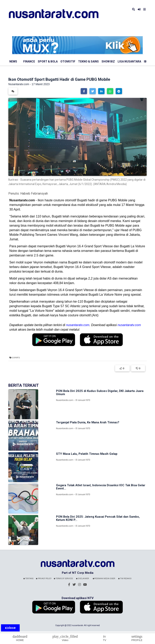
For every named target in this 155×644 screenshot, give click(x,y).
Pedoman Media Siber (104, 579)
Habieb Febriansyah (34, 193)
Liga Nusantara (129, 61)
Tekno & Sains (88, 61)
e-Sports (16, 358)
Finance (29, 61)
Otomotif (68, 61)
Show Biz (108, 61)
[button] (84, 91)
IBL (146, 61)
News (13, 61)
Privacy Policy (44, 579)
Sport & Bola (48, 61)
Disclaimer (82, 579)
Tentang (29, 579)
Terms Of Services (63, 579)
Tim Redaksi (125, 579)
